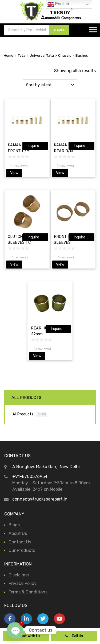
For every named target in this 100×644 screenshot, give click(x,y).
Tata (21, 55)
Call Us (74, 636)
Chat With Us (26, 636)
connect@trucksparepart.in (40, 499)
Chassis (65, 55)
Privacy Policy (23, 583)
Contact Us (20, 542)
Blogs (14, 525)
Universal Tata (42, 55)
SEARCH (59, 30)
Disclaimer (19, 575)
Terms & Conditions (28, 592)
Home (9, 55)
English (58, 4)
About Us (18, 533)
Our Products (22, 550)
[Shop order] (50, 85)
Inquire (33, 146)
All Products (23, 414)
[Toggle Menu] (93, 31)
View (14, 173)
